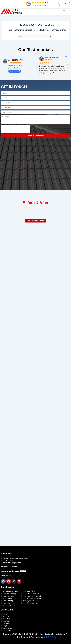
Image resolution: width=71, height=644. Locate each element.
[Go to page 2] (53, 78)
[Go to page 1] (51, 78)
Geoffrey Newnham (52, 57)
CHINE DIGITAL (50, 637)
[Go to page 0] (50, 78)
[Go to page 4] (56, 78)
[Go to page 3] (54, 78)
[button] (64, 11)
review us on (15, 71)
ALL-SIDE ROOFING (16, 60)
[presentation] (15, 129)
